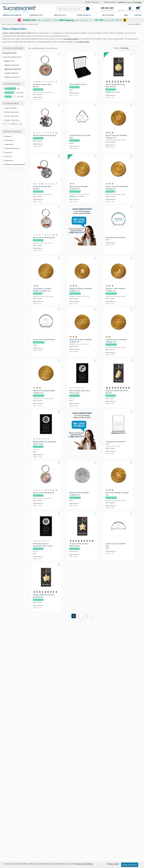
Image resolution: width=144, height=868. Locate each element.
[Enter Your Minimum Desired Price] (7, 124)
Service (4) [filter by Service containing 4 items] (8, 156)
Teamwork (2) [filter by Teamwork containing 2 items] (9, 161)
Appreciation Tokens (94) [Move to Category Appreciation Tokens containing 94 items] (13, 69)
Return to (134, 24)
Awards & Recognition (12, 15)
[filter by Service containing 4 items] (3, 156)
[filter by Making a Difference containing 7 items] (3, 148)
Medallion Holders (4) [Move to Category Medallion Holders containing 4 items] (11, 73)
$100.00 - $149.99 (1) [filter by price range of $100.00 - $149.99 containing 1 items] (12, 120)
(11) (12, 89)
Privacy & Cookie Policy (84, 864)
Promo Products (84, 15)
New (126, 15)
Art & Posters (108, 15)
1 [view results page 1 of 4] (74, 616)
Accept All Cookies (130, 865)
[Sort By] (129, 48)
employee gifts (84, 42)
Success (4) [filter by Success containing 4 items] (8, 152)
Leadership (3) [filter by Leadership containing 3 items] (9, 144)
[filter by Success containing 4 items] (3, 152)
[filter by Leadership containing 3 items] (3, 144)
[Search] (88, 9)
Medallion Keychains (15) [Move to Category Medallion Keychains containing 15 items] (12, 77)
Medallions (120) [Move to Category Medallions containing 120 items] (9, 61)
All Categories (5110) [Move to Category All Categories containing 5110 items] (10, 53)
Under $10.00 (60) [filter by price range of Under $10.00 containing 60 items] (11, 108)
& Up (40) (14, 93)
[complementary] (72, 20)
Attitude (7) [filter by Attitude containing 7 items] (8, 136)
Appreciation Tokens (44, 48)
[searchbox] (73, 9)
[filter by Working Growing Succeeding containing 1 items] (3, 164)
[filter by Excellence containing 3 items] (3, 140)
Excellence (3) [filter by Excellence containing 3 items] (9, 140)
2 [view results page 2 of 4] (78, 616)
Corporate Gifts (36, 15)
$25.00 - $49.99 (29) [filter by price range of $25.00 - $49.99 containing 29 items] (12, 116)
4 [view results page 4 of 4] (87, 616)
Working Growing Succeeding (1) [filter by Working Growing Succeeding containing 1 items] (15, 164)
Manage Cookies (113, 864)
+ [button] (3, 48)
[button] (9, 2)
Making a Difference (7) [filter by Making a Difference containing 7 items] (12, 148)
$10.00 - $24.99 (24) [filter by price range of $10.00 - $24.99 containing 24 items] (12, 112)
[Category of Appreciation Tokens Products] (72, 34)
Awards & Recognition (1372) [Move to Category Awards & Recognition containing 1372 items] (12, 57)
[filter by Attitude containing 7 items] (3, 136)
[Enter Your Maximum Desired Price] (15, 124)
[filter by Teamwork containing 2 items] (3, 160)
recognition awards (71, 39)
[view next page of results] (92, 616)
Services (138, 15)
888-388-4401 (107, 8)
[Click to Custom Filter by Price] (20, 124)
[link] (91, 2)
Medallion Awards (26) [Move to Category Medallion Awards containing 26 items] (12, 65)
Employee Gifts (60, 15)
